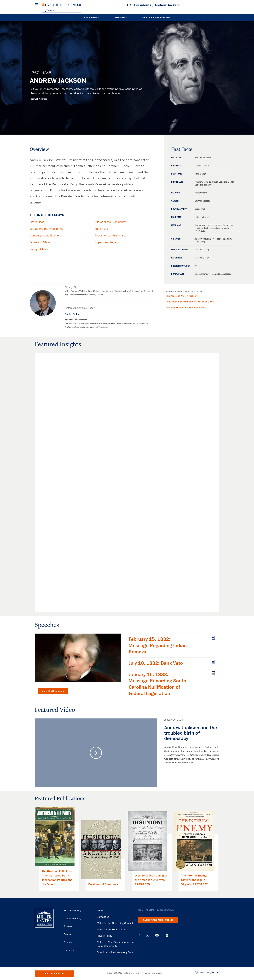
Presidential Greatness (103, 884)
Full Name (176, 158)
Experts (68, 926)
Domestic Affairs (40, 242)
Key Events (121, 18)
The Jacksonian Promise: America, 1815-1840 (190, 302)
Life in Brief (37, 222)
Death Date (177, 174)
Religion (176, 193)
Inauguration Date (181, 250)
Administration (91, 18)
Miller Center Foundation (111, 930)
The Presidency (72, 911)
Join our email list (55, 974)
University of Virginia (47, 5)
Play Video (96, 753)
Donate (68, 942)
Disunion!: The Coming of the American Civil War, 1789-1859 (151, 880)
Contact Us (103, 917)
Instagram (167, 935)
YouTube (157, 935)
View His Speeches (53, 691)
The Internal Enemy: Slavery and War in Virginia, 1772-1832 (195, 880)
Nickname (176, 217)
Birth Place (177, 182)
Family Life (101, 229)
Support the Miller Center (158, 920)
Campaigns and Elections (46, 235)
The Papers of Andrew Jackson (182, 296)
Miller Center (68, 5)
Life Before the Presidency (46, 229)
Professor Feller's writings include (184, 291)
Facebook (139, 935)
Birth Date (176, 166)
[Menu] (37, 5)
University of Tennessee (76, 319)
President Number (181, 266)
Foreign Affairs (39, 249)
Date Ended (177, 258)
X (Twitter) (147, 935)
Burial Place (178, 274)
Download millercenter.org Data (115, 952)
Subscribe (70, 950)
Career (175, 201)
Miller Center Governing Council (115, 923)
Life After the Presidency (110, 222)
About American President (156, 18)
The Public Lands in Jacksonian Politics (186, 308)
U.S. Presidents (139, 5)
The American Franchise (110, 235)
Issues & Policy (72, 919)
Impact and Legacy (107, 242)
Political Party (179, 209)
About (100, 911)
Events (68, 934)
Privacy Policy (104, 936)
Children (176, 239)
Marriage (176, 225)
